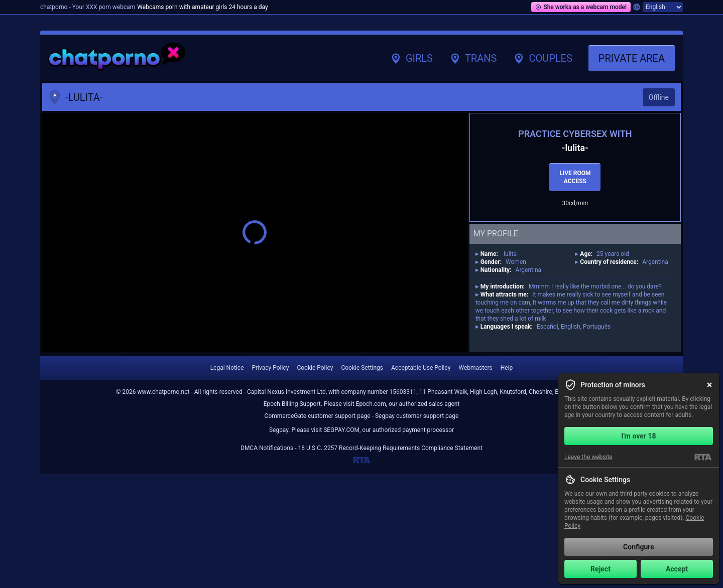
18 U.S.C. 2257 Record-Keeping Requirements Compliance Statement (390, 448)
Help (507, 368)
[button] (255, 232)
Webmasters (475, 368)
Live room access (575, 177)
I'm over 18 (639, 436)
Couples (542, 58)
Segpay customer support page (417, 416)
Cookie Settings (362, 368)
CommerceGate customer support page (318, 416)
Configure (639, 547)
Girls (411, 58)
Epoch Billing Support (292, 404)
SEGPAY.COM (341, 430)
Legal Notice (227, 368)
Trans (473, 58)
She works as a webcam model (581, 7)
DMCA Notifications (267, 448)
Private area (632, 58)
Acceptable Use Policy (421, 368)
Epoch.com (371, 404)
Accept (677, 569)
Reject (600, 569)
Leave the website (588, 457)
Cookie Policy (315, 368)
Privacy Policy (271, 368)
